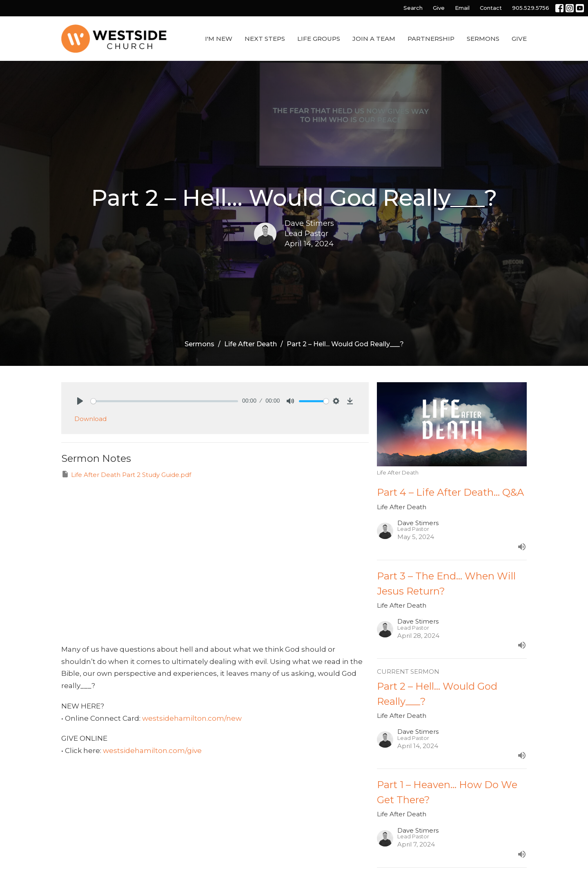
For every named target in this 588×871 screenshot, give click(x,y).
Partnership (431, 39)
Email (462, 8)
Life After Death (251, 344)
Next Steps (265, 39)
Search (413, 8)
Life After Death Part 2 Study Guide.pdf (126, 474)
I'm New (219, 39)
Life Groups (319, 39)
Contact (491, 8)
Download (90, 419)
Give (439, 8)
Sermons (483, 39)
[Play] (80, 401)
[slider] (164, 401)
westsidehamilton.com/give (152, 751)
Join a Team (374, 39)
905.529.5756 (531, 8)
